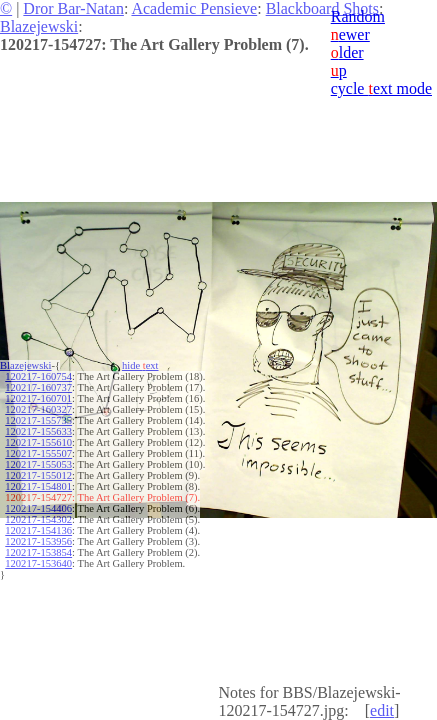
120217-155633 (38, 431)
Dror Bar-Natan (73, 8)
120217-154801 (38, 486)
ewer (350, 34)
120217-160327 (38, 409)
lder (347, 52)
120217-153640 (38, 563)
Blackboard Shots (322, 8)
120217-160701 (38, 398)
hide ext (140, 365)
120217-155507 (38, 453)
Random (358, 16)
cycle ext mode (381, 88)
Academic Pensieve (194, 8)
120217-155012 (38, 475)
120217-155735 (38, 420)
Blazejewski (39, 26)
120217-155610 (38, 442)
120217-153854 (38, 552)
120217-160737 (38, 387)
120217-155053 (38, 464)
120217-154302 (38, 519)
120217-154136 (38, 530)
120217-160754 (38, 376)
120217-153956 (38, 541)
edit (382, 710)
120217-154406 (38, 508)
